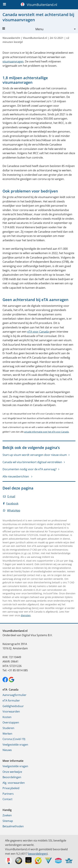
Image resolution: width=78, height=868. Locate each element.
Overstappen (11, 722)
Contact (7, 799)
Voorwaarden (11, 711)
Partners (8, 794)
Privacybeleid (11, 788)
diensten (26, 615)
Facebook (11, 503)
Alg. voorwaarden (14, 783)
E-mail (9, 496)
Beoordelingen (12, 777)
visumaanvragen (13, 61)
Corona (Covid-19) (14, 739)
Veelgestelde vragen (15, 745)
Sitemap (8, 821)
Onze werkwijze (12, 772)
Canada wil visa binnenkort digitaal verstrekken (32, 462)
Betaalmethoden (13, 826)
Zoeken (7, 815)
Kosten (7, 717)
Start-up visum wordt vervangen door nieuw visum (35, 455)
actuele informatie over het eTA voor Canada (46, 432)
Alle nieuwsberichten (16, 476)
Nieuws (7, 750)
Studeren (8, 728)
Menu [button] (23, 29)
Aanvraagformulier (14, 695)
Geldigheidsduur (13, 706)
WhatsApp (12, 510)
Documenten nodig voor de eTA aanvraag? (30, 469)
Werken (7, 734)
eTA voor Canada (38, 332)
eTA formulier (11, 701)
